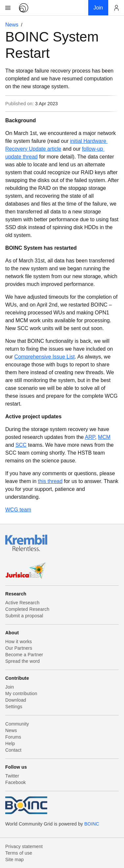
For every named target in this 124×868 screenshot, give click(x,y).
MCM (104, 437)
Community (17, 724)
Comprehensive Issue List (45, 357)
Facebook (16, 782)
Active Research (22, 603)
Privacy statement (24, 846)
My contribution (21, 693)
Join (10, 687)
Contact (13, 750)
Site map (15, 860)
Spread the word (22, 661)
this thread (50, 481)
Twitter (12, 776)
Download (16, 700)
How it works (19, 642)
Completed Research (27, 609)
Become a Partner (24, 655)
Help (10, 743)
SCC (21, 445)
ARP (90, 437)
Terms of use (19, 853)
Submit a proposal (24, 616)
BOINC (92, 824)
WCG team (18, 510)
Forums (13, 737)
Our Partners (19, 648)
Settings (14, 707)
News (12, 25)
